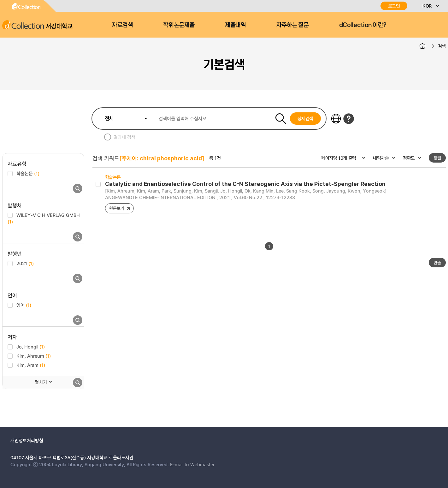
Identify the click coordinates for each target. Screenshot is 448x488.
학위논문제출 (179, 25)
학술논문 (28, 173)
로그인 (394, 6)
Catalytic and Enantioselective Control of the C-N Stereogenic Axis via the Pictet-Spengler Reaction (245, 184)
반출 (437, 262)
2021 (25, 263)
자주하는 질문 (293, 25)
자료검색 (122, 25)
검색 (442, 46)
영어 (24, 305)
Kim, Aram (31, 365)
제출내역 (235, 25)
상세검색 (306, 118)
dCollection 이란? (363, 25)
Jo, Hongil (31, 347)
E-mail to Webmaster (192, 464)
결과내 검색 (124, 137)
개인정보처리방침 (27, 440)
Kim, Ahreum (34, 356)
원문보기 (117, 208)
